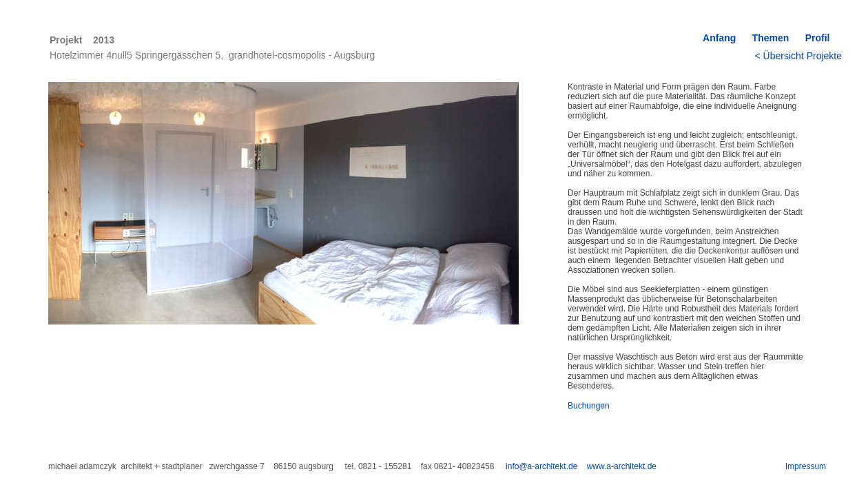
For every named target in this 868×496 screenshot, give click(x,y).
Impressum (806, 466)
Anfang (719, 38)
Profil (821, 38)
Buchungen (589, 406)
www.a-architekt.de (622, 466)
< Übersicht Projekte (798, 56)
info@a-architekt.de (541, 466)
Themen (771, 38)
